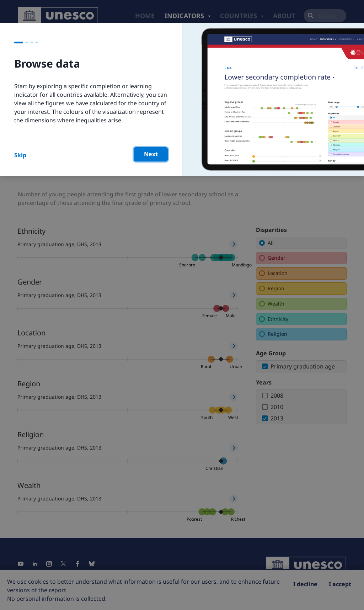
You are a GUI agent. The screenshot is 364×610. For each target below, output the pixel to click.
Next (151, 154)
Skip (20, 155)
